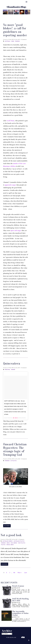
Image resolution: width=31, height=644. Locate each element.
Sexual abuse (10, 545)
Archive (24, 16)
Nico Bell (14, 638)
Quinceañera (12, 363)
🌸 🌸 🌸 (15, 418)
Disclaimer (15, 18)
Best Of (16, 16)
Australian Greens (7, 541)
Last (26, 573)
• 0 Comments (23, 40)
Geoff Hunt (10, 121)
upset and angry (16, 231)
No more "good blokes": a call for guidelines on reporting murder (15, 30)
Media (8, 543)
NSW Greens (14, 543)
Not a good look (11, 535)
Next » (20, 573)
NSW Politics (22, 543)
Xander (13, 370)
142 (14, 573)
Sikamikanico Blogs (20, 641)
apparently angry (10, 185)
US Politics (14, 461)
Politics (3, 545)
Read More (7, 526)
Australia (8, 41)
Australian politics (19, 541)
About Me (8, 16)
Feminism (17, 41)
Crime (13, 41)
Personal (7, 370)
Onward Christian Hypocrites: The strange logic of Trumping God (15, 449)
